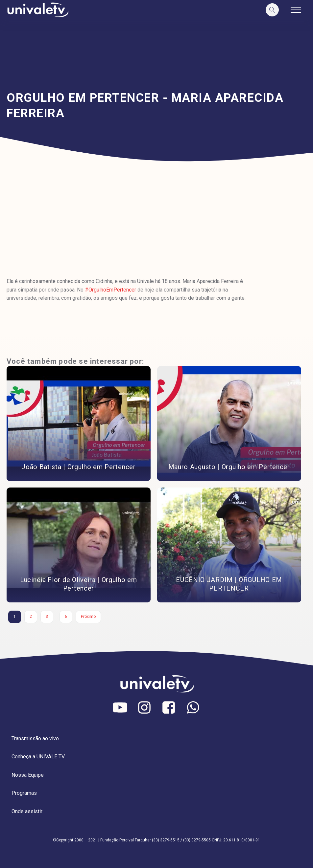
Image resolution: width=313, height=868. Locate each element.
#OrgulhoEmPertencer (110, 290)
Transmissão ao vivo (35, 738)
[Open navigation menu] (296, 10)
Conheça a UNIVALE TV (38, 757)
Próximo (88, 617)
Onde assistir (27, 811)
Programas (24, 793)
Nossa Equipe (28, 775)
